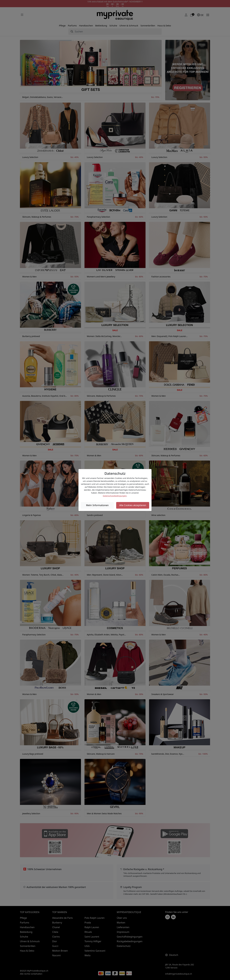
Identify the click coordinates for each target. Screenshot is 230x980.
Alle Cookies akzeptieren (133, 505)
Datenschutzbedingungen (115, 496)
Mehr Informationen (97, 505)
